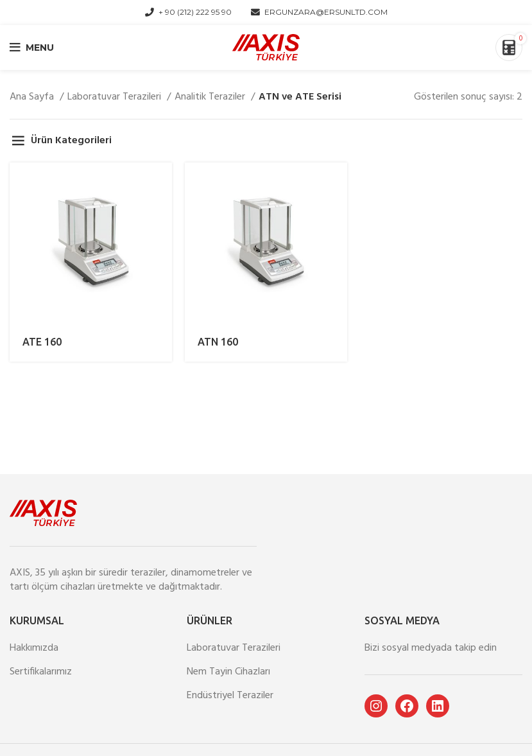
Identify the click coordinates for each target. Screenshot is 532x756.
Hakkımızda (34, 648)
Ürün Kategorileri (71, 141)
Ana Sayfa (33, 97)
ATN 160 (218, 342)
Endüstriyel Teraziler (230, 696)
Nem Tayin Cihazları (228, 672)
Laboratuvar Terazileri (116, 97)
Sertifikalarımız (41, 672)
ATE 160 (42, 342)
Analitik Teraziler (211, 97)
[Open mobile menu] (32, 48)
